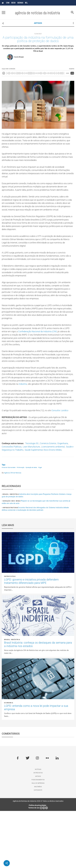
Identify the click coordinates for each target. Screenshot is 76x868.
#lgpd (43, 524)
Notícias (38, 826)
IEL (26, 3)
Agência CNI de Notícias (13, 530)
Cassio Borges (19, 59)
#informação (22, 524)
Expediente (38, 847)
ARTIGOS (38, 23)
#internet (5, 524)
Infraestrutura (10, 565)
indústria (20, 425)
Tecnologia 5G (36, 496)
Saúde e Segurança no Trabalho (46, 503)
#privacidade (12, 524)
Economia (9, 760)
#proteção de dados (33, 524)
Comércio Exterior (54, 496)
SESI (13, 3)
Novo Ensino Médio (26, 506)
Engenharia (8, 499)
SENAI (20, 3)
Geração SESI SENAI (12, 558)
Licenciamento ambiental (15, 503)
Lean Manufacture (49, 499)
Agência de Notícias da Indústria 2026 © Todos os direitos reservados (38, 858)
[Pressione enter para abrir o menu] (4, 13)
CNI (8, 3)
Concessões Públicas (27, 499)
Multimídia (38, 844)
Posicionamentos (38, 837)
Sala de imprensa (38, 840)
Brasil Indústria (11, 551)
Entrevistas (10, 633)
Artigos (38, 833)
